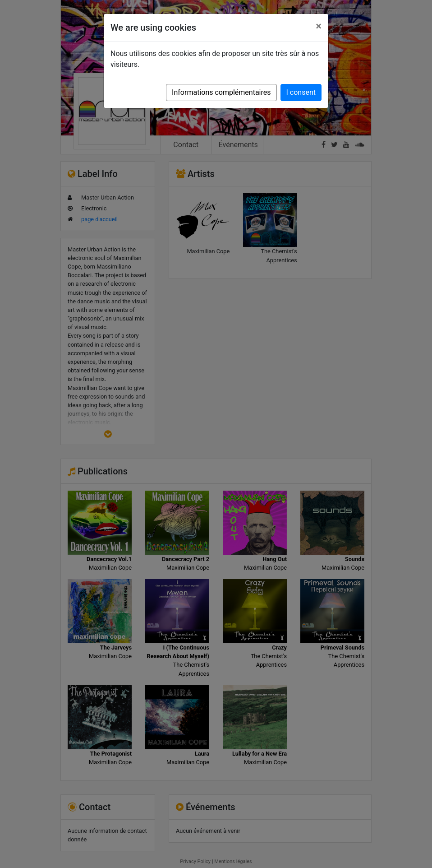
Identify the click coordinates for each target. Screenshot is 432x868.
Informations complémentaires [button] (221, 92)
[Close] (319, 26)
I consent (301, 92)
